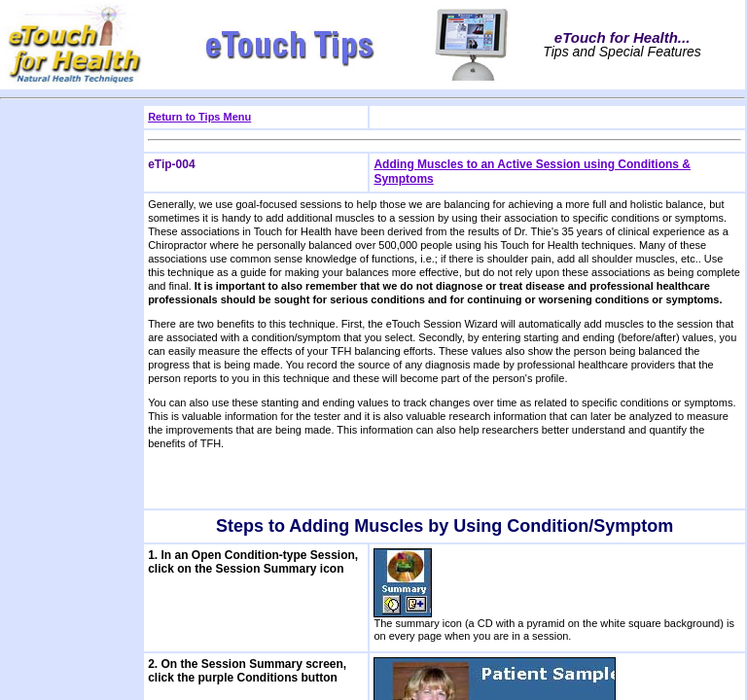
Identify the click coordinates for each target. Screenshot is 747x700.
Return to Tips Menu (199, 117)
